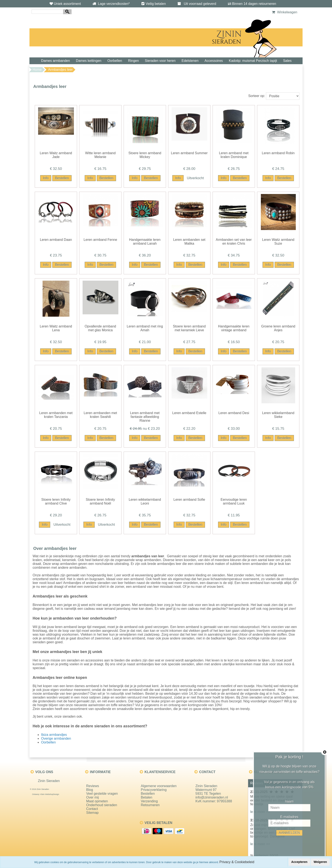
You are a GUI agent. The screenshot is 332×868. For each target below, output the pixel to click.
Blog (90, 790)
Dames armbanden (55, 61)
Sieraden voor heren (160, 61)
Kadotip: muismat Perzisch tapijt (253, 61)
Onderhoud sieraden (102, 805)
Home (37, 70)
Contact (92, 809)
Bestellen (148, 794)
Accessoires (214, 61)
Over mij (93, 797)
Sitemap (92, 813)
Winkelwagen (284, 12)
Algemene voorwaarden (159, 786)
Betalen (147, 797)
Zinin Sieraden (49, 781)
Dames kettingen (89, 61)
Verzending (149, 801)
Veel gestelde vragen (102, 794)
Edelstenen (190, 61)
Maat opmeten (97, 801)
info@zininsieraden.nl (212, 797)
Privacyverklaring (154, 790)
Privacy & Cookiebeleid (237, 862)
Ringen (133, 61)
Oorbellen (115, 61)
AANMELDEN (289, 833)
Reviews (93, 786)
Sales (287, 61)
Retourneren (150, 805)
